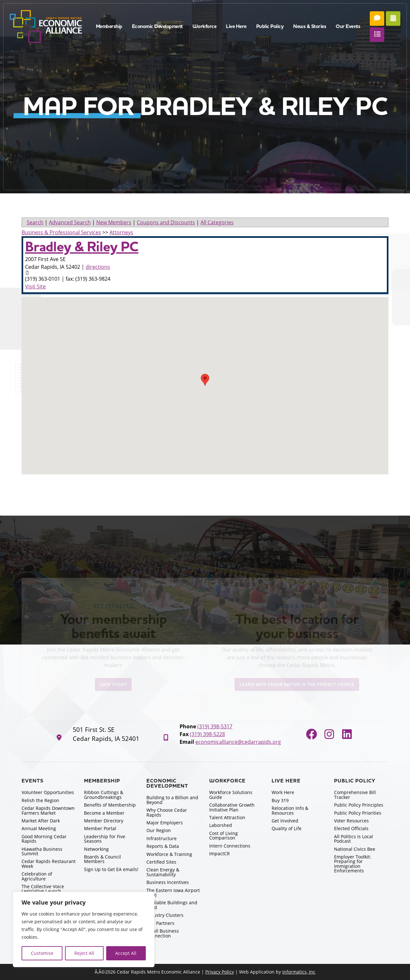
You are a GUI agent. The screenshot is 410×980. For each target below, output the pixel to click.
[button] (205, 380)
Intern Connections (230, 846)
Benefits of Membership (110, 805)
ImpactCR (219, 854)
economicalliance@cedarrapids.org (238, 742)
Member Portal (100, 828)
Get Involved (285, 821)
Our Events (348, 26)
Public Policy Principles (359, 805)
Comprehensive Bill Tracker (355, 795)
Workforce (205, 26)
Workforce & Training (169, 854)
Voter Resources (351, 821)
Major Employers (165, 823)
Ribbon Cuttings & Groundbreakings (104, 795)
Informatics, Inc (299, 972)
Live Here (236, 26)
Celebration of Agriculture (37, 876)
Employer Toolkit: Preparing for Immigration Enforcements (353, 864)
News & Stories (310, 26)
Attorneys (121, 232)
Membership (109, 26)
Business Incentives (168, 882)
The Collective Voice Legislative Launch (43, 889)
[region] (84, 929)
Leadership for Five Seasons (105, 839)
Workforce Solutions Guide (231, 795)
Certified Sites (161, 862)
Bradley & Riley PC (82, 247)
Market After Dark (41, 821)
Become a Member (104, 813)
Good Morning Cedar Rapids (44, 839)
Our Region (159, 830)
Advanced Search (70, 222)
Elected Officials (351, 828)
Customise (42, 953)
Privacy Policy (220, 972)
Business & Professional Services (61, 232)
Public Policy (270, 26)
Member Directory (104, 821)
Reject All (84, 953)
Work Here (283, 792)
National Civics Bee (355, 849)
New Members (114, 222)
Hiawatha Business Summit (42, 851)
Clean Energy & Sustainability (163, 872)
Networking (96, 849)
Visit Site (35, 286)
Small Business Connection (163, 933)
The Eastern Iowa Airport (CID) (173, 893)
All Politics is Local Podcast (354, 839)
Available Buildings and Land (172, 905)
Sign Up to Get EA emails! (111, 869)
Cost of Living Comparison (224, 835)
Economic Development (157, 26)
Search (35, 222)
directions (98, 267)
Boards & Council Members (102, 859)
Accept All (126, 953)
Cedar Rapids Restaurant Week (49, 864)
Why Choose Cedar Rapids (167, 812)
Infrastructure (162, 838)
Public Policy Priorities (358, 813)
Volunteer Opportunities (48, 792)
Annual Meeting (39, 828)
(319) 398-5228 (207, 734)
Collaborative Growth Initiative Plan (232, 807)
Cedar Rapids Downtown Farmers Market (48, 810)
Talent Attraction (227, 817)
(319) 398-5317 (215, 726)
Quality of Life (287, 828)
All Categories (217, 222)
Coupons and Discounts (166, 222)
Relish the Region (40, 800)
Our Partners (160, 923)
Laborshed (221, 825)
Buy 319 (280, 800)
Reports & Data (163, 846)
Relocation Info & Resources (290, 810)
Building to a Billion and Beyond (172, 800)
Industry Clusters (165, 915)
